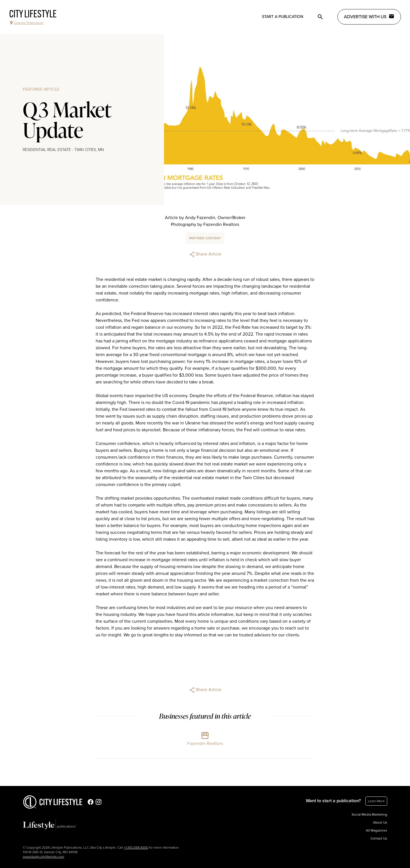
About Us (380, 822)
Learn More (376, 801)
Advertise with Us (369, 17)
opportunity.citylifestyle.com (43, 857)
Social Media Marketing (369, 814)
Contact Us (379, 838)
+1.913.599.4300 (136, 847)
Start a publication (283, 17)
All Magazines (377, 830)
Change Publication (26, 23)
